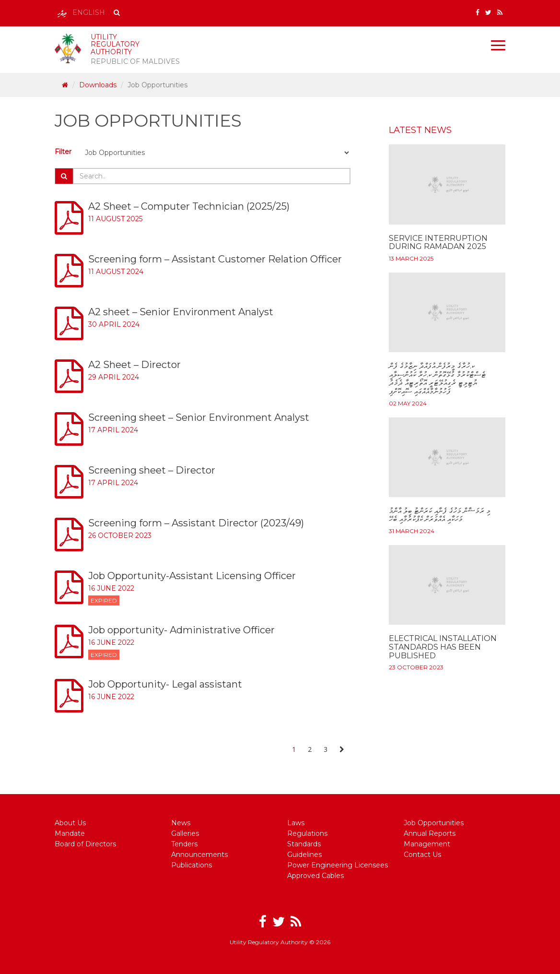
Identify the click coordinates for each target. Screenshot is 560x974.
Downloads (98, 85)
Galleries (185, 833)
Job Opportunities (434, 823)
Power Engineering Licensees (338, 865)
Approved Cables (315, 876)
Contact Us (422, 855)
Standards (304, 844)
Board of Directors (85, 844)
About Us (70, 823)
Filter (63, 152)
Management (427, 844)
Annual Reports (430, 833)
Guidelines (304, 855)
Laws (296, 823)
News (181, 823)
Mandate (70, 833)
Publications (192, 865)
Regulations (307, 833)
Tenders (184, 844)
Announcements (199, 855)
